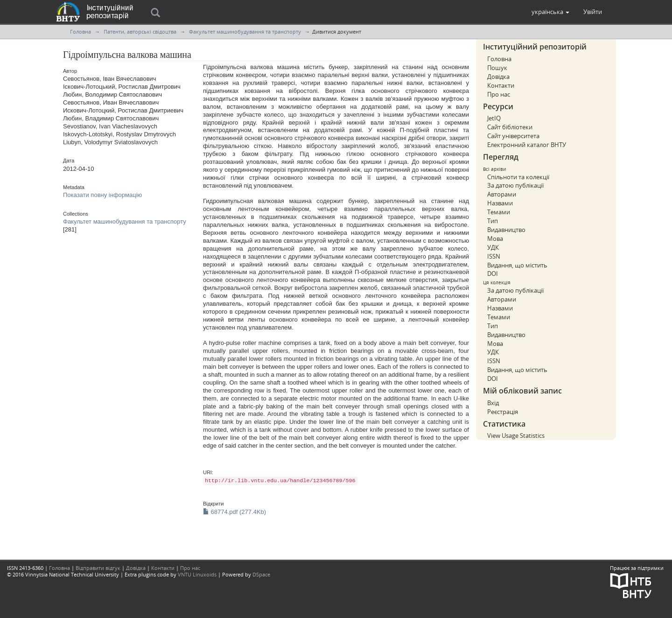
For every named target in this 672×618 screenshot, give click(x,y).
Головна (80, 32)
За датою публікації (515, 185)
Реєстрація (503, 412)
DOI (493, 274)
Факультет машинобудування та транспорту (245, 32)
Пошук (497, 68)
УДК (493, 247)
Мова (495, 239)
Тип (493, 221)
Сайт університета (513, 136)
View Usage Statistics (516, 435)
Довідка (498, 77)
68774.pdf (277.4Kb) (234, 512)
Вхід (493, 403)
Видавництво (506, 230)
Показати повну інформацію (102, 195)
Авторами (502, 194)
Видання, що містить (517, 265)
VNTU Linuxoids (197, 574)
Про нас (499, 94)
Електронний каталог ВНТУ (527, 145)
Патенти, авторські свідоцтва (140, 32)
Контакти (501, 85)
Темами (499, 212)
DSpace (261, 574)
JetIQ (494, 118)
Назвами (500, 203)
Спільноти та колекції (518, 177)
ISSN (494, 256)
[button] (550, 12)
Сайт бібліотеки (510, 127)
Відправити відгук (98, 568)
